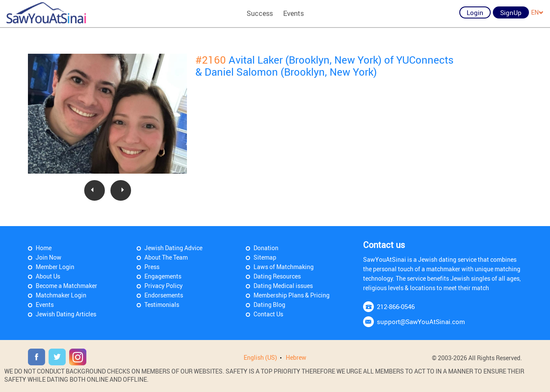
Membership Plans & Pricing (292, 295)
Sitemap (265, 257)
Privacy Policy (163, 286)
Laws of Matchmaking (284, 267)
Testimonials (162, 305)
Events (293, 13)
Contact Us (268, 314)
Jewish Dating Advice (173, 248)
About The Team (166, 257)
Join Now (49, 257)
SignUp (511, 12)
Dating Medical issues (283, 286)
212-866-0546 (396, 306)
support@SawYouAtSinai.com (421, 322)
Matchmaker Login (61, 295)
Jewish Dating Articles (66, 314)
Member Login (55, 267)
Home (44, 248)
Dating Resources (277, 276)
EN (537, 12)
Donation (266, 248)
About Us (48, 276)
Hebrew (296, 357)
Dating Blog (269, 305)
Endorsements (164, 295)
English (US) (260, 357)
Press (152, 267)
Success (260, 13)
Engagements (163, 276)
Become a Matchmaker (66, 286)
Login (475, 12)
